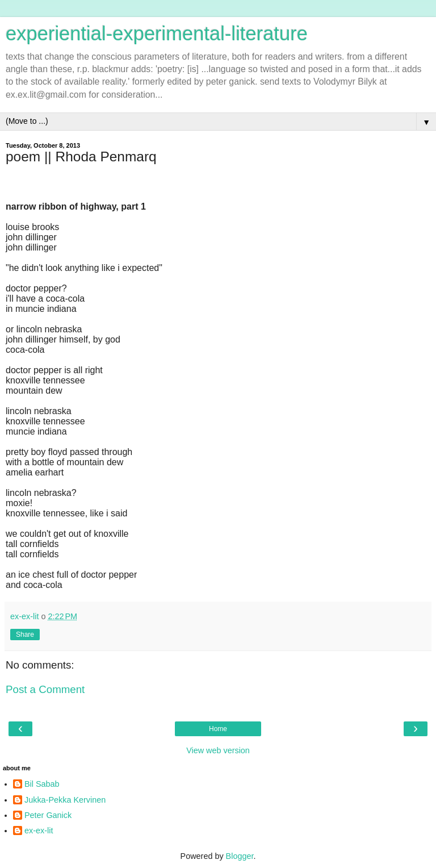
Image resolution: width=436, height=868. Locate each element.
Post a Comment (45, 689)
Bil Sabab (42, 784)
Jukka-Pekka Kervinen (65, 800)
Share (25, 635)
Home (218, 729)
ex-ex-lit (39, 831)
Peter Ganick (48, 815)
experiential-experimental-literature (157, 34)
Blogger (240, 856)
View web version (218, 750)
